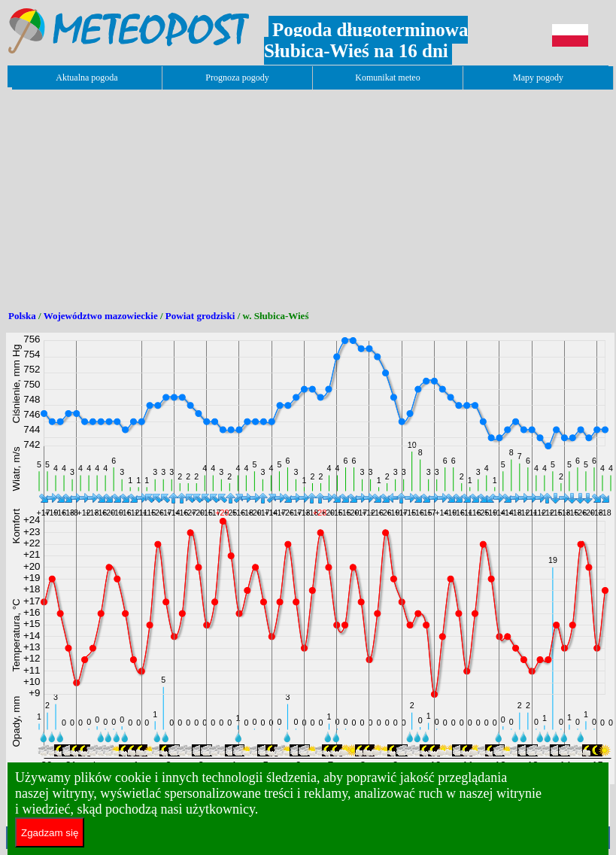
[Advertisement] (280, 194)
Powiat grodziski (200, 316)
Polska (22, 316)
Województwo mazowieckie (101, 316)
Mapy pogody (538, 78)
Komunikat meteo (387, 78)
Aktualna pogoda (86, 78)
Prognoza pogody (237, 78)
